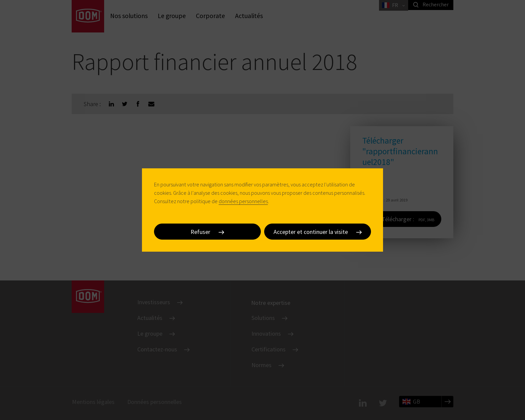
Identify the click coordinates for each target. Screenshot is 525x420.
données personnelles (243, 201)
